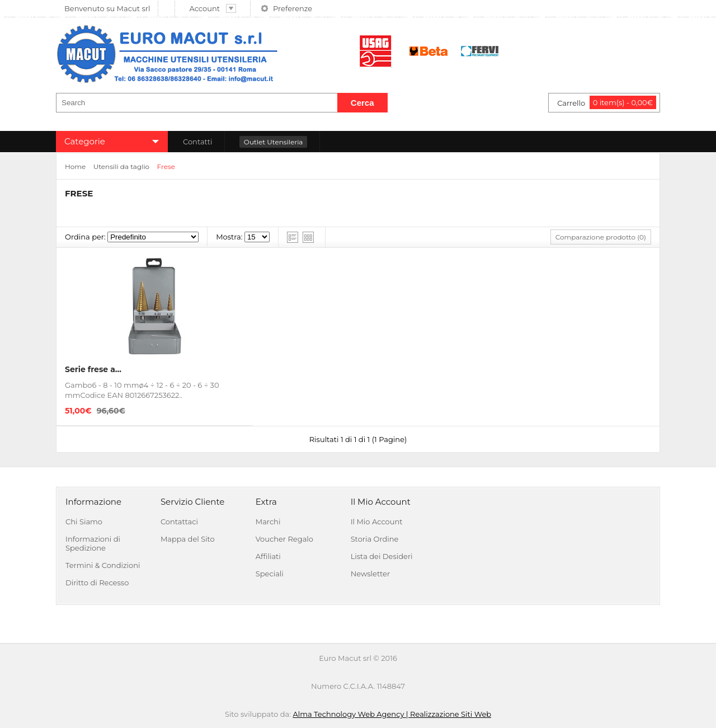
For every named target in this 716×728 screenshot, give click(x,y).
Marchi (268, 522)
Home (75, 166)
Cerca (362, 103)
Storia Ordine (375, 539)
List (293, 237)
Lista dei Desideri (382, 556)
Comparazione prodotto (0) (601, 237)
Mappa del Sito (188, 539)
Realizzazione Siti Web (451, 714)
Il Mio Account (377, 522)
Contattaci (179, 522)
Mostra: (229, 237)
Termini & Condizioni (103, 565)
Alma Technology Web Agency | (351, 714)
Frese (166, 166)
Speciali (270, 574)
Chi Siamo (84, 522)
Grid (308, 237)
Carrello (607, 102)
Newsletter (371, 574)
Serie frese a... (93, 369)
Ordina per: (85, 237)
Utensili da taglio (121, 166)
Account (213, 8)
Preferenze (293, 8)
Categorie (85, 141)
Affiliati (268, 556)
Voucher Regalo (284, 539)
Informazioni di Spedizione (93, 543)
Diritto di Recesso (97, 583)
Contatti (197, 142)
